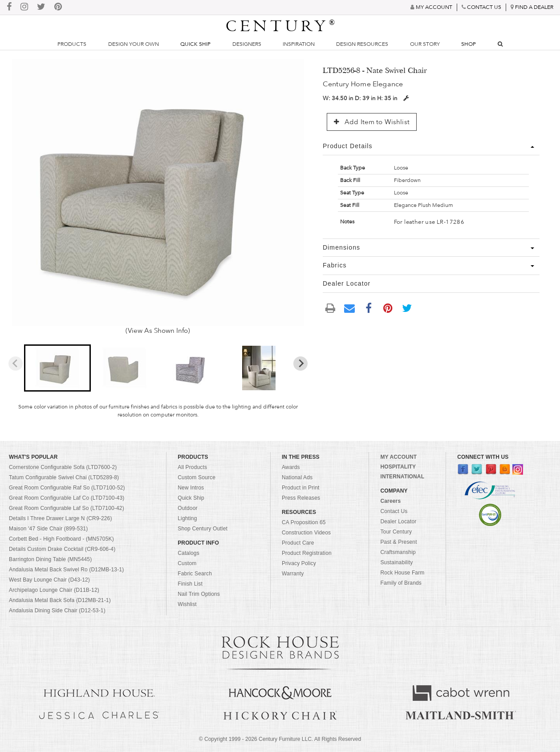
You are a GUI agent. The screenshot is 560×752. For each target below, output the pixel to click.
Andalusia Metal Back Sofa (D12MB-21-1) (60, 600)
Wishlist (187, 604)
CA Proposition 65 (304, 522)
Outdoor (187, 508)
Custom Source (197, 477)
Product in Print (301, 488)
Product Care (298, 543)
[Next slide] (300, 364)
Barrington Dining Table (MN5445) (50, 559)
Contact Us (394, 511)
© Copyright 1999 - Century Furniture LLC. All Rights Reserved (280, 739)
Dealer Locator (398, 522)
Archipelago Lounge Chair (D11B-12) (54, 590)
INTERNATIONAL (402, 477)
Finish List (190, 584)
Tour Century (396, 532)
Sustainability (396, 562)
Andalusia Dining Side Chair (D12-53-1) (57, 610)
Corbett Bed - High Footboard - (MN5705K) (61, 539)
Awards (291, 467)
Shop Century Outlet (203, 529)
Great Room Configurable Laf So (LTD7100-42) (67, 508)
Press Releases (301, 498)
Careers (390, 501)
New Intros (191, 488)
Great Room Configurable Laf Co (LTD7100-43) (67, 498)
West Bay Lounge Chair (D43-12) (49, 580)
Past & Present (398, 542)
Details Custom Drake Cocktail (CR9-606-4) (62, 549)
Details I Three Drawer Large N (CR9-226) (61, 518)
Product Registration (307, 553)
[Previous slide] (16, 364)
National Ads (297, 477)
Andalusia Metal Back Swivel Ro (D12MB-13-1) (66, 570)
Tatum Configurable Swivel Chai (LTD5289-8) (64, 477)
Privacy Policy (299, 563)
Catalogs (189, 553)
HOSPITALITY (398, 467)
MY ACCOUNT (398, 457)
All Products (192, 467)
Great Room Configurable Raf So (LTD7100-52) (67, 488)
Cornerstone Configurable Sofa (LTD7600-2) (63, 467)
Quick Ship (195, 44)
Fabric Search (195, 574)
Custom (187, 563)
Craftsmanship (398, 552)
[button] (58, 368)
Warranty (293, 574)
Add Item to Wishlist (372, 122)
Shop (469, 44)
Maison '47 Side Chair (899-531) (48, 529)
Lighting (187, 518)
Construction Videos (306, 533)
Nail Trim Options (199, 594)
